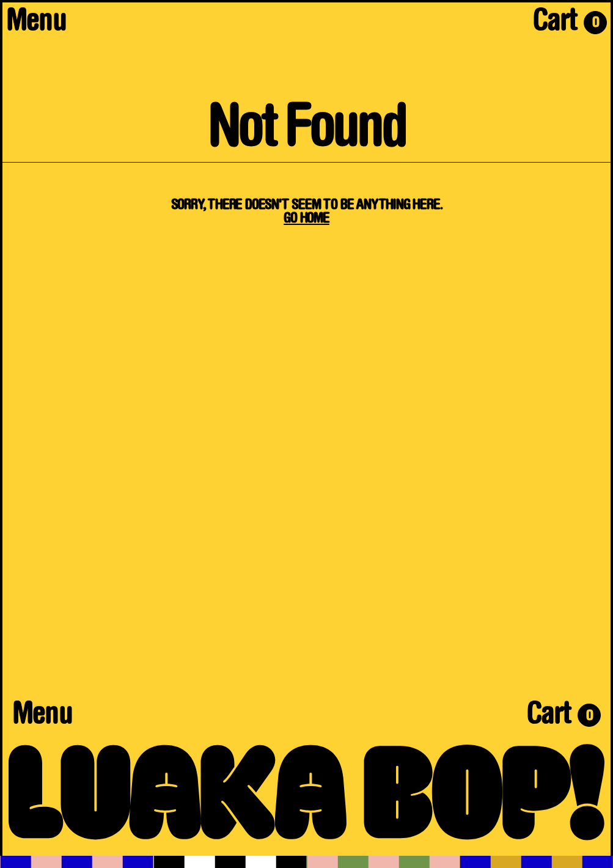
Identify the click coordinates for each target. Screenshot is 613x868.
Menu (36, 23)
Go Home (306, 219)
